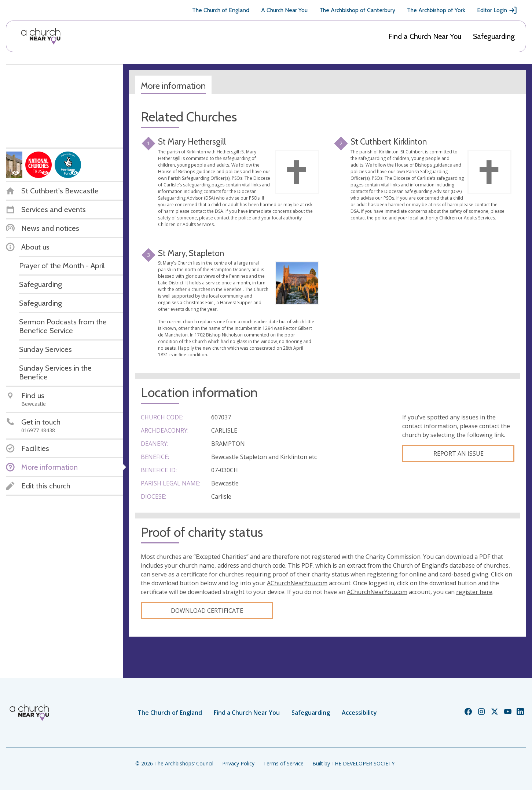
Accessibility (359, 713)
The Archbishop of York (436, 10)
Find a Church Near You (425, 36)
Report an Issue (458, 454)
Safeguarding (494, 36)
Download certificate (207, 611)
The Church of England (221, 10)
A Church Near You (284, 10)
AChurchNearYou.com (297, 583)
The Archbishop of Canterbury (357, 10)
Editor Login (497, 10)
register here (474, 592)
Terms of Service (283, 763)
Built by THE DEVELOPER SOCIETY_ (355, 763)
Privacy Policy (238, 763)
